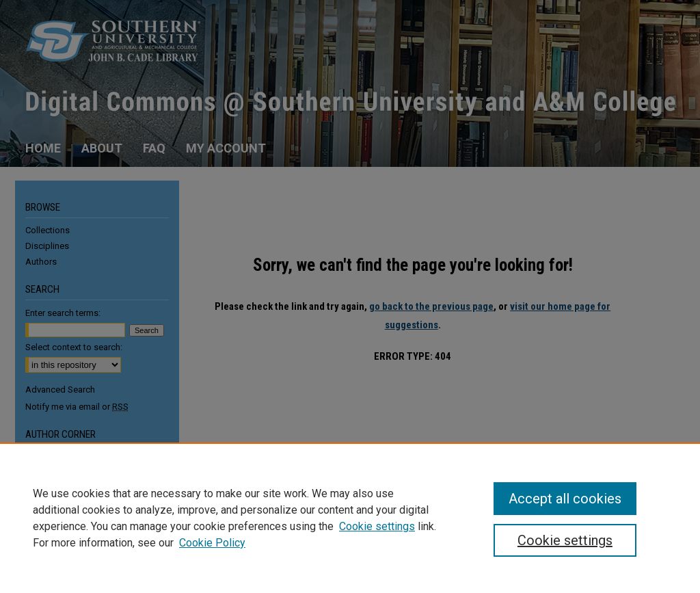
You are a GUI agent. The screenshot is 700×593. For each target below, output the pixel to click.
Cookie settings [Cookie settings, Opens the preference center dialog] (565, 540)
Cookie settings (377, 526)
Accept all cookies (565, 499)
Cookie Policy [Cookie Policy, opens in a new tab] (212, 543)
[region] (350, 518)
